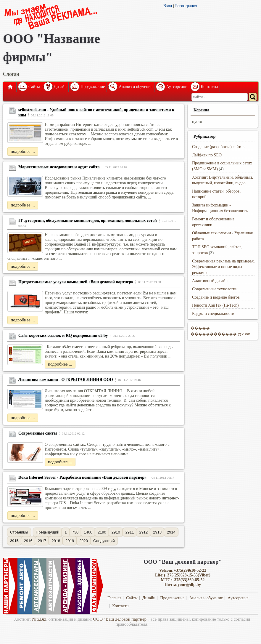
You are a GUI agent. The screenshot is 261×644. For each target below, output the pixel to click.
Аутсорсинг (177, 87)
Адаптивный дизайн (210, 281)
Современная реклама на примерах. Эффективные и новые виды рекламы (223, 267)
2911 (130, 532)
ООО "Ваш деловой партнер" (121, 619)
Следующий (104, 541)
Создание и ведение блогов (216, 297)
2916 (28, 541)
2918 (56, 541)
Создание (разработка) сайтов (218, 147)
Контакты (210, 87)
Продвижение (93, 87)
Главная (10, 87)
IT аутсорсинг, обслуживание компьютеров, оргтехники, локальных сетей (88, 221)
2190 (102, 532)
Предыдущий (47, 532)
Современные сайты (38, 433)
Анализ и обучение (135, 87)
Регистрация (186, 6)
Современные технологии (215, 289)
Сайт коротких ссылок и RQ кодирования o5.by (63, 335)
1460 (88, 532)
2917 (42, 541)
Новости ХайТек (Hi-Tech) (215, 305)
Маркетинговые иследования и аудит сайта (59, 167)
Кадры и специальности (213, 314)
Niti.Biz (39, 619)
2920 (84, 541)
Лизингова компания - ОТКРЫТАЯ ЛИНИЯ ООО (66, 380)
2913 (157, 532)
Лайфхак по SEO (207, 155)
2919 (70, 541)
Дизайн (60, 87)
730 (75, 532)
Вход (168, 6)
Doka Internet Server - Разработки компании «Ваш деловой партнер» (82, 477)
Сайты (34, 87)
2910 (116, 532)
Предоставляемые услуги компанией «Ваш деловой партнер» (76, 282)
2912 (143, 532)
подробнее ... (23, 151)
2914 (171, 532)
